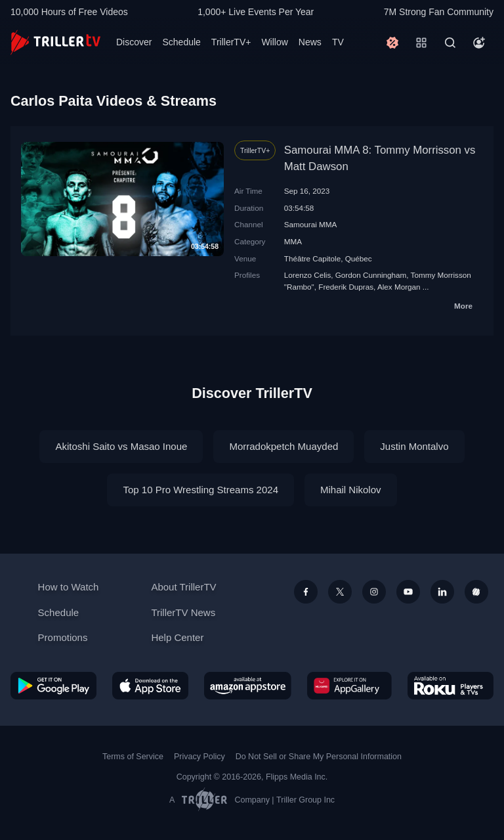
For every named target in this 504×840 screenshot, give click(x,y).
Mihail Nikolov (351, 490)
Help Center (177, 637)
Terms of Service (133, 757)
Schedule (181, 42)
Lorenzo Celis (307, 275)
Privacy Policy (199, 757)
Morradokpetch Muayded (283, 446)
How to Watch (69, 587)
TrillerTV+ (231, 42)
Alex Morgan (399, 287)
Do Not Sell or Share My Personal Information (319, 757)
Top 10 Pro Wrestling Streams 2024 (200, 490)
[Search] (450, 43)
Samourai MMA (311, 224)
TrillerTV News (183, 612)
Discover (134, 42)
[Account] (479, 43)
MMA (293, 241)
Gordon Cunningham (371, 275)
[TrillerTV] (55, 42)
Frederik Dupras (346, 287)
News (310, 42)
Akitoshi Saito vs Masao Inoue (121, 446)
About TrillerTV (183, 587)
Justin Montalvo (414, 446)
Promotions (63, 637)
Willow (274, 42)
